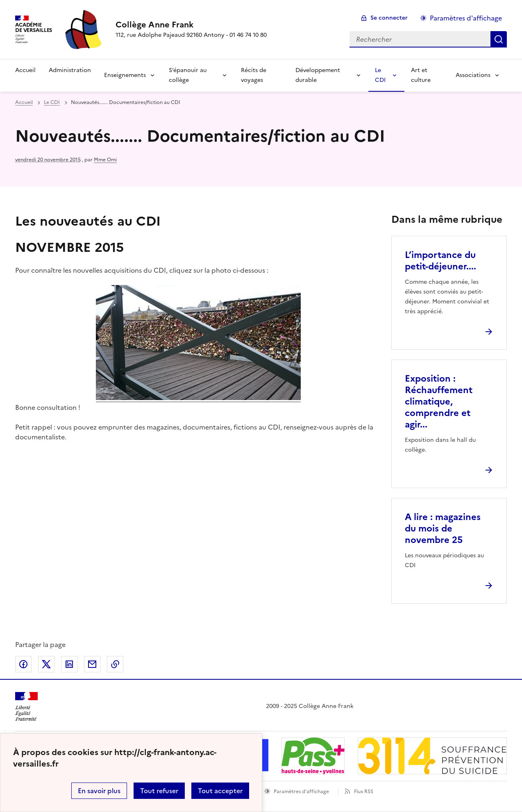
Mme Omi (105, 160)
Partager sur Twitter (46, 664)
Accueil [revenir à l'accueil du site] (24, 102)
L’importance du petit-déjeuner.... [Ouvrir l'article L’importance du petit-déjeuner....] (440, 261)
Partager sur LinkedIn (69, 664)
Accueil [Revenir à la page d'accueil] (25, 70)
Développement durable (318, 75)
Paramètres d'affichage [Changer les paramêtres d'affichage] (466, 18)
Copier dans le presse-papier (115, 664)
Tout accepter (220, 791)
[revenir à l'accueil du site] (191, 25)
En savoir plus (99, 791)
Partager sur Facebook (23, 664)
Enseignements (125, 75)
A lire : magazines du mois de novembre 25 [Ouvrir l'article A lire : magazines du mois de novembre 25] (443, 528)
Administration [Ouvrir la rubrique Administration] (70, 70)
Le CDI (380, 75)
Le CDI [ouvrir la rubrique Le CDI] (52, 102)
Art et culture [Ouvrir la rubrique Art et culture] (421, 75)
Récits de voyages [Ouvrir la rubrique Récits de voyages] (254, 75)
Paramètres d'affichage (301, 792)
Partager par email (92, 664)
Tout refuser (159, 791)
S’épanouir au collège (188, 75)
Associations (473, 75)
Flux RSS (364, 792)
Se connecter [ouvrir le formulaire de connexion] (389, 18)
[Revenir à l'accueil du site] (26, 707)
